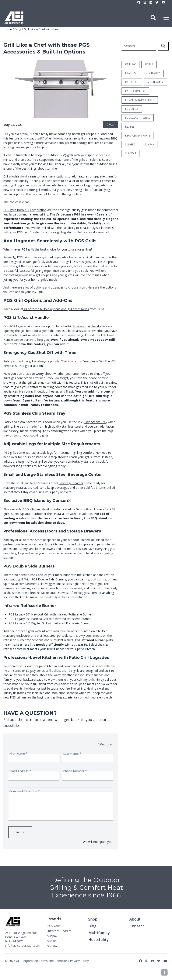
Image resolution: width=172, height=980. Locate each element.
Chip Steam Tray (96, 422)
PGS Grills (54, 926)
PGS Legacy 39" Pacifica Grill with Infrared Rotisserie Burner (50, 619)
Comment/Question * (24, 791)
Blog (18, 29)
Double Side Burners (52, 579)
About (135, 919)
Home (8, 29)
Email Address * (20, 771)
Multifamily (99, 933)
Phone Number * (75, 771)
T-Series (16, 671)
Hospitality (99, 939)
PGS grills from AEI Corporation (25, 210)
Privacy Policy (79, 961)
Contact (137, 926)
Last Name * (72, 754)
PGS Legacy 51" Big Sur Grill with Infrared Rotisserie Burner (49, 623)
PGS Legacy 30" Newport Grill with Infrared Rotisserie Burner (50, 614)
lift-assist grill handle (87, 326)
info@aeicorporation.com (23, 946)
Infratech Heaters (59, 931)
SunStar (53, 946)
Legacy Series (35, 671)
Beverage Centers (71, 483)
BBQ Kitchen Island (36, 509)
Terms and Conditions (54, 961)
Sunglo (52, 941)
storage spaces (46, 540)
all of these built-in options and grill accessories (56, 309)
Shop (93, 919)
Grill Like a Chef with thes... (42, 29)
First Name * (18, 754)
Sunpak (52, 936)
